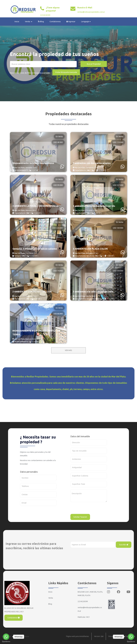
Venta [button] (28, 21)
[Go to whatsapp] (6, 637)
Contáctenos (55, 21)
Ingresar (71, 21)
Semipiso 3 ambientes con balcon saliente (35, 249)
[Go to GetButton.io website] (6, 641)
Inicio (17, 21)
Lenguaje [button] (85, 21)
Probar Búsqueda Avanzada (66, 72)
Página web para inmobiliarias (78, 636)
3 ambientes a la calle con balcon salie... (94, 292)
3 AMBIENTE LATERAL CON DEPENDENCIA (36, 206)
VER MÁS (68, 350)
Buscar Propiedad (94, 64)
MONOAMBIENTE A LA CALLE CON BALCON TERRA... (36, 333)
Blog (41, 21)
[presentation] (90, 509)
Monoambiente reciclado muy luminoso (33, 163)
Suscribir (124, 545)
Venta (51, 598)
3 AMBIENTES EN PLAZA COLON (90, 249)
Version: (99, 636)
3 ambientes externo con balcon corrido (94, 206)
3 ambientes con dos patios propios (92, 163)
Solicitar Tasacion (80, 517)
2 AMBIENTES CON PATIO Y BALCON (32, 292)
